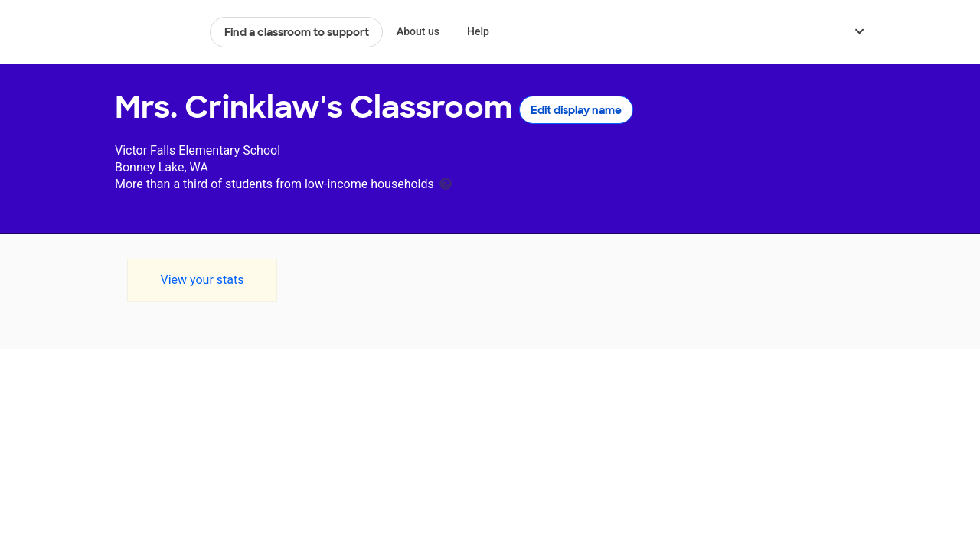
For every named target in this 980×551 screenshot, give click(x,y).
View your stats (202, 280)
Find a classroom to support (297, 32)
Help (478, 31)
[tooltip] (446, 183)
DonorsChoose (156, 32)
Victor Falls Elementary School (198, 150)
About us (418, 31)
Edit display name (576, 110)
